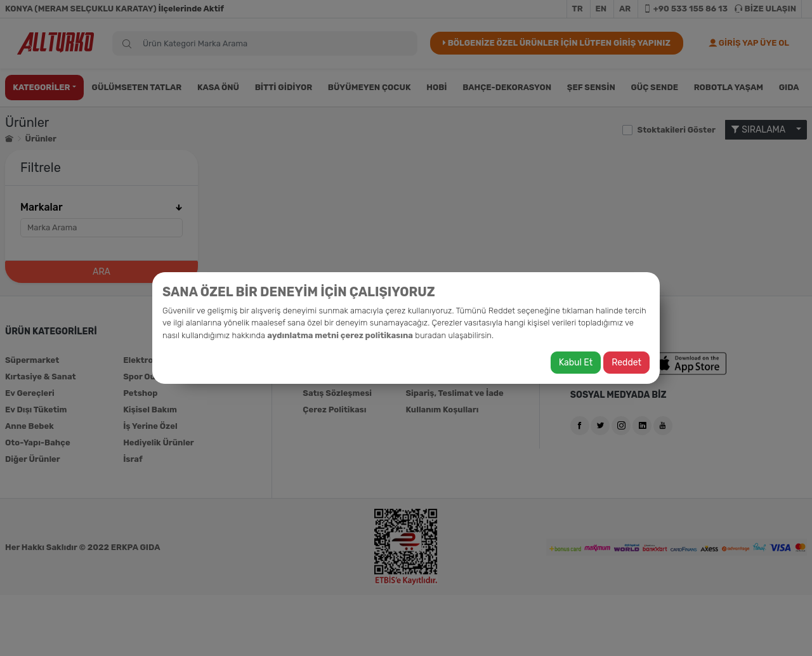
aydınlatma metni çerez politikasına (340, 335)
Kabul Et (576, 363)
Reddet (626, 363)
